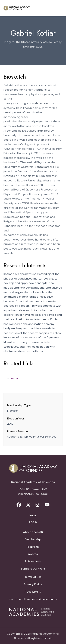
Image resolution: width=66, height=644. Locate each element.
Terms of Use (33, 577)
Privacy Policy (33, 584)
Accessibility (33, 592)
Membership (33, 539)
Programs (33, 547)
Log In (33, 522)
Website (16, 378)
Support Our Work (33, 569)
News (33, 515)
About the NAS (33, 532)
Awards (33, 554)
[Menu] (58, 8)
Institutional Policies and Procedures (33, 599)
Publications (33, 561)
